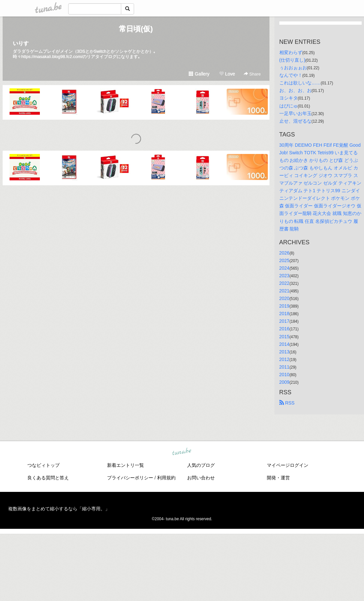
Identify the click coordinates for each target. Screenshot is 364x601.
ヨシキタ (289, 98)
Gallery (199, 74)
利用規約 (166, 478)
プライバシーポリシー (130, 478)
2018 (284, 314)
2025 (284, 260)
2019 (284, 306)
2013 (284, 352)
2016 (284, 329)
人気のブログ (201, 465)
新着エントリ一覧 (126, 465)
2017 (284, 321)
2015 (284, 337)
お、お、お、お (295, 90)
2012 (284, 359)
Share (252, 74)
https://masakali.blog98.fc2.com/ (52, 57)
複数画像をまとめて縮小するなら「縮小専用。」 (59, 509)
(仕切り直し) (292, 60)
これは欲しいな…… (300, 83)
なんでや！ (291, 75)
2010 (284, 375)
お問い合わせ (201, 478)
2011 (284, 367)
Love (227, 74)
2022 (284, 283)
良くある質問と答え (48, 478)
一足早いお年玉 (295, 113)
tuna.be (182, 452)
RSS (287, 403)
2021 (284, 291)
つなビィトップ (43, 465)
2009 (284, 382)
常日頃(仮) (136, 29)
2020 (284, 298)
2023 (284, 276)
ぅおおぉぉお (293, 68)
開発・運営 (278, 478)
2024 (284, 268)
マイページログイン (288, 465)
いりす (21, 43)
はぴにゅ (289, 106)
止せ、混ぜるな (295, 121)
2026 (284, 253)
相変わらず (291, 52)
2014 (284, 344)
